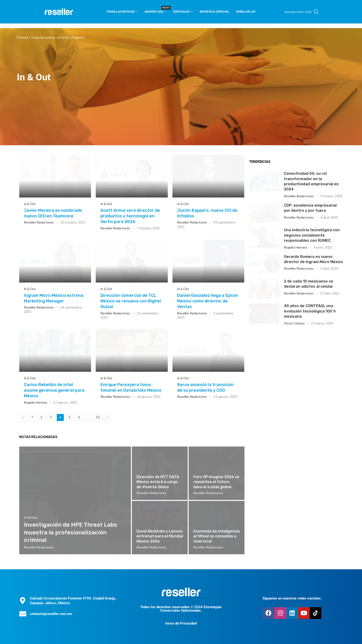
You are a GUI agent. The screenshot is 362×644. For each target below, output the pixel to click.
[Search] (316, 12)
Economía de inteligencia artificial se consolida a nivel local (217, 536)
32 (98, 417)
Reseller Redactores (39, 222)
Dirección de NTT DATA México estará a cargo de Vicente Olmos (158, 482)
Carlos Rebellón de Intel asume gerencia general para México (54, 390)
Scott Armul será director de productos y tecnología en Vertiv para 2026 (130, 216)
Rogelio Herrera (35, 402)
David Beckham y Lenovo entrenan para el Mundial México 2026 (160, 536)
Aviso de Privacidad (181, 623)
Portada (23, 37)
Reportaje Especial (214, 12)
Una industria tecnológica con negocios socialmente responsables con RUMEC (312, 235)
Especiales (181, 12)
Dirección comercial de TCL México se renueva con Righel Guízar (131, 301)
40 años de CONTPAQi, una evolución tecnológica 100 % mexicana (310, 311)
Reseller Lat (246, 12)
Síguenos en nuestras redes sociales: (292, 598)
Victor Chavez (294, 323)
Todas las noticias (121, 12)
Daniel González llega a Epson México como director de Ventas (208, 301)
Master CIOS (155, 10)
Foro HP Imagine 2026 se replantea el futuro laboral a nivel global (216, 482)
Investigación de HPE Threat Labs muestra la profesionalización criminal (70, 532)
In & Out (64, 37)
